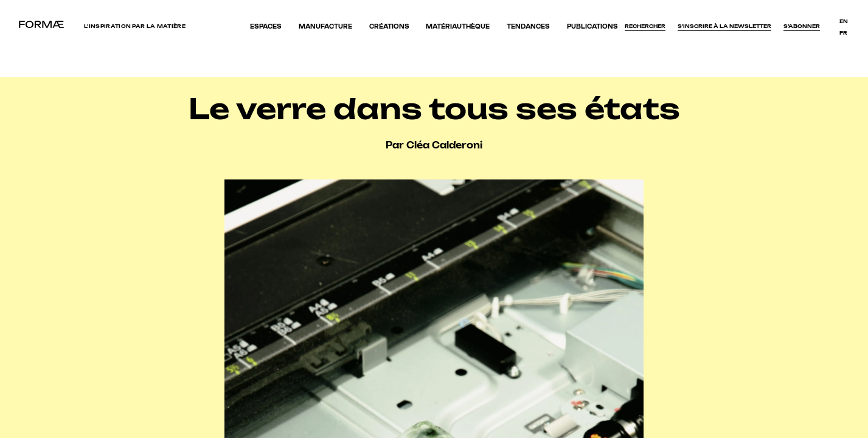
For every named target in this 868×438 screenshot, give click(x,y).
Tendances (528, 26)
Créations (389, 26)
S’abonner (802, 26)
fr (843, 33)
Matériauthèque (458, 26)
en (844, 21)
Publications (592, 26)
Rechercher (645, 26)
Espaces (266, 26)
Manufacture (325, 26)
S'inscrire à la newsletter (724, 26)
